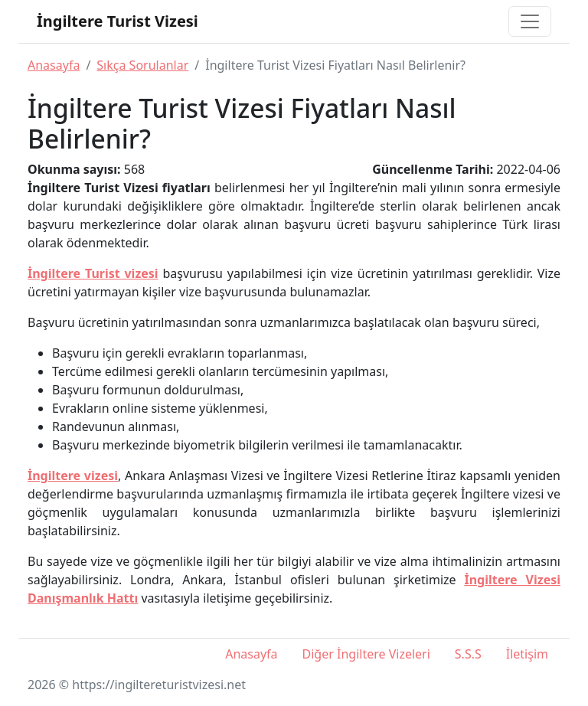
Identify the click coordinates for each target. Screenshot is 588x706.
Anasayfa (54, 65)
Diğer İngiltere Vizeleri (366, 654)
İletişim (527, 654)
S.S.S (468, 654)
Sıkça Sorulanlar (142, 65)
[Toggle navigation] (530, 21)
